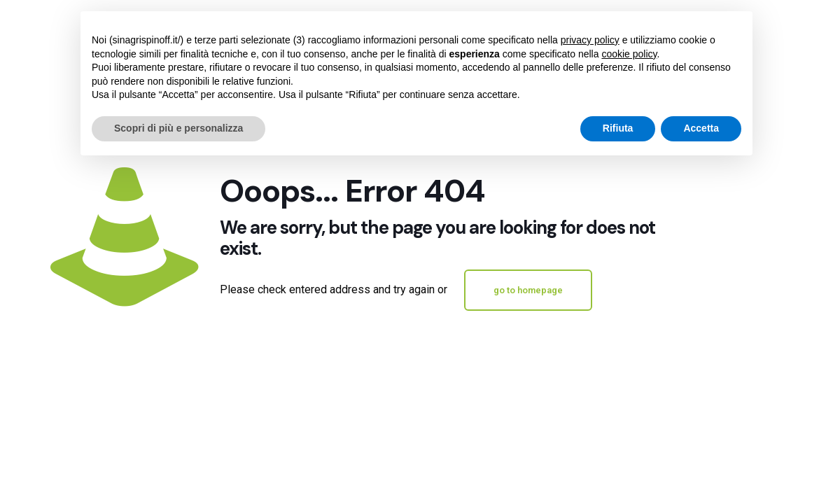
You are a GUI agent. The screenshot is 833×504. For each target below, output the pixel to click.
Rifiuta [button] (618, 128)
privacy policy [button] (590, 40)
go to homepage (528, 290)
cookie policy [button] (629, 54)
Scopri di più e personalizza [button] (178, 128)
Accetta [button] (701, 128)
